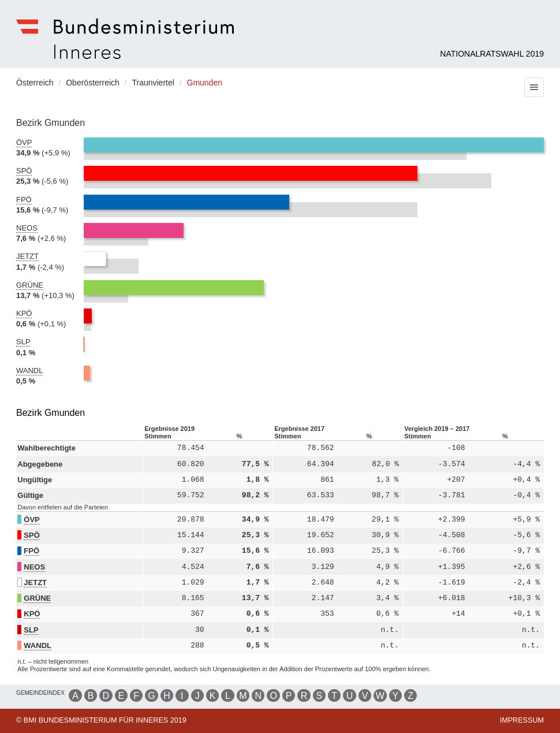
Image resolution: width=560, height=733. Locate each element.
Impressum (522, 720)
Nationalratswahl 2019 (492, 54)
